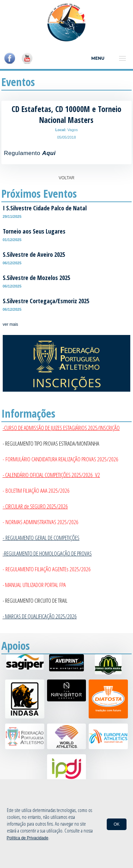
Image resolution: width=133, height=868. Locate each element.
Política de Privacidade (28, 838)
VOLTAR (66, 178)
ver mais (10, 324)
